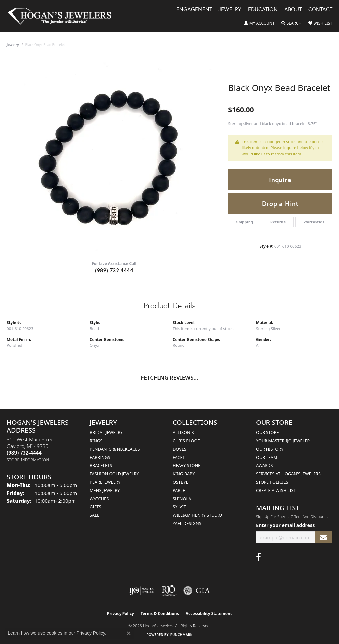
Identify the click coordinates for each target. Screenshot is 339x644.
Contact (320, 10)
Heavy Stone (187, 465)
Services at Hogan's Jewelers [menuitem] (288, 474)
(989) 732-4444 (114, 270)
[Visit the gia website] (197, 591)
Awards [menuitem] (265, 465)
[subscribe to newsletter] (323, 537)
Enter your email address (285, 525)
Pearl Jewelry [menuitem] (105, 482)
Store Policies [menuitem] (272, 482)
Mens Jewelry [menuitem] (105, 490)
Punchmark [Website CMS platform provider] (182, 635)
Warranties (314, 222)
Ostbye (181, 482)
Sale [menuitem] (95, 515)
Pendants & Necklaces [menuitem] (115, 449)
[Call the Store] (24, 453)
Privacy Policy (121, 613)
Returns (278, 222)
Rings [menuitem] (96, 441)
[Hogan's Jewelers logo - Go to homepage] (62, 16)
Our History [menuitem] (270, 449)
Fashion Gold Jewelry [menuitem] (114, 474)
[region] (114, 156)
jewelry (13, 45)
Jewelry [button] (230, 10)
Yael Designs (187, 523)
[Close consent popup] (129, 633)
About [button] (293, 10)
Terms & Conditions (160, 613)
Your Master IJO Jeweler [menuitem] (283, 441)
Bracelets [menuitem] (101, 465)
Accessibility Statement (209, 613)
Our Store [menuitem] (267, 432)
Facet (179, 457)
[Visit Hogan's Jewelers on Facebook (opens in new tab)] (258, 557)
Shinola (182, 499)
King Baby (184, 474)
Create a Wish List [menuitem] (276, 490)
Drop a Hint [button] (280, 203)
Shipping (244, 222)
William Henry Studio (197, 515)
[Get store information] (28, 460)
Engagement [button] (194, 10)
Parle (179, 490)
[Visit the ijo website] (142, 591)
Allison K (183, 432)
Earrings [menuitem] (100, 457)
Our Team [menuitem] (267, 457)
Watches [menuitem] (99, 499)
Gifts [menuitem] (95, 507)
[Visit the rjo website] (169, 591)
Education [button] (263, 10)
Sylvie (179, 507)
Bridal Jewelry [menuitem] (106, 432)
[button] (260, 23)
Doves (180, 449)
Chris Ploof (186, 441)
